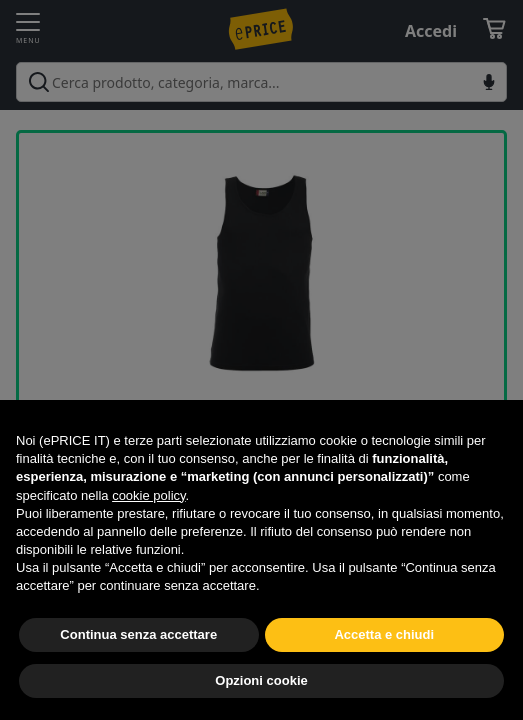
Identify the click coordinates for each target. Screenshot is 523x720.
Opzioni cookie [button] (261, 680)
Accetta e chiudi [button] (384, 634)
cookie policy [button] (148, 495)
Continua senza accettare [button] (138, 634)
